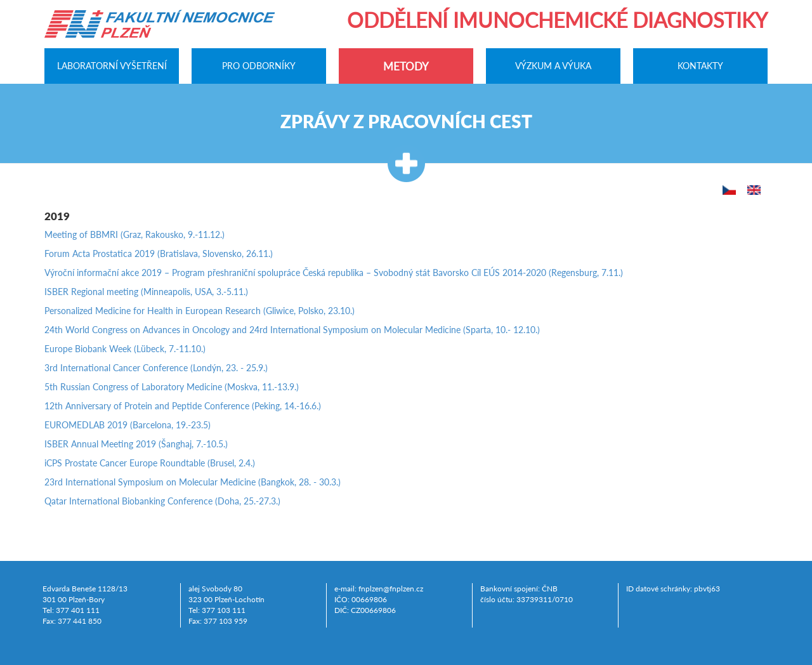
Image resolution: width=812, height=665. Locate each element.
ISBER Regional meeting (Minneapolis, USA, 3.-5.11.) (146, 292)
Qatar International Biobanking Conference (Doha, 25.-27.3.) (162, 501)
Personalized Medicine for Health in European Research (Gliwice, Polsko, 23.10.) (200, 311)
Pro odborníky (259, 65)
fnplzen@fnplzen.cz (391, 589)
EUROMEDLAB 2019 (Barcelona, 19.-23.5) (128, 425)
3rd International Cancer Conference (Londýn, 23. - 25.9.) (156, 368)
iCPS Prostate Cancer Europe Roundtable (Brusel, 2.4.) (150, 463)
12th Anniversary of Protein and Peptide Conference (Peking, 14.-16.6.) (183, 406)
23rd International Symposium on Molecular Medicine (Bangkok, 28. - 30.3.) (193, 482)
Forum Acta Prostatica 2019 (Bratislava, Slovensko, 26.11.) (159, 253)
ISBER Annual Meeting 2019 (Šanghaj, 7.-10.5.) (136, 444)
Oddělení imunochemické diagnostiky (557, 20)
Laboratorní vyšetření (112, 65)
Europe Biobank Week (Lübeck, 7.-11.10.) (125, 349)
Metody (406, 66)
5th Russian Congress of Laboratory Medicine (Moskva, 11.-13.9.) (172, 387)
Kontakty (700, 65)
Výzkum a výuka (553, 65)
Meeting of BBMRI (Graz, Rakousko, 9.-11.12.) (134, 234)
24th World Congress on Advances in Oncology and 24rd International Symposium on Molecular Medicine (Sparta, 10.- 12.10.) (292, 330)
